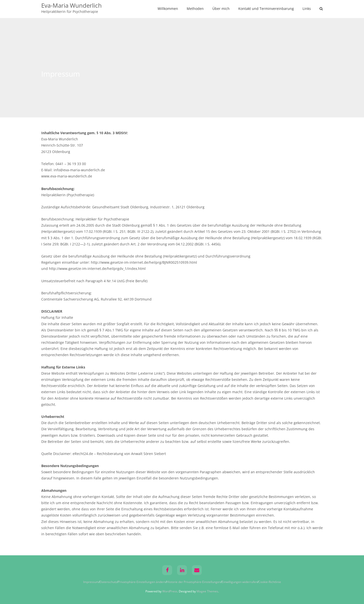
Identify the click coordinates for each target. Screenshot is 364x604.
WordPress (170, 591)
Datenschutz (108, 582)
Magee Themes (207, 591)
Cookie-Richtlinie (270, 582)
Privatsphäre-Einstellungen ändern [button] (142, 582)
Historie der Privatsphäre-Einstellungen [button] (194, 582)
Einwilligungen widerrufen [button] (240, 582)
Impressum (91, 582)
